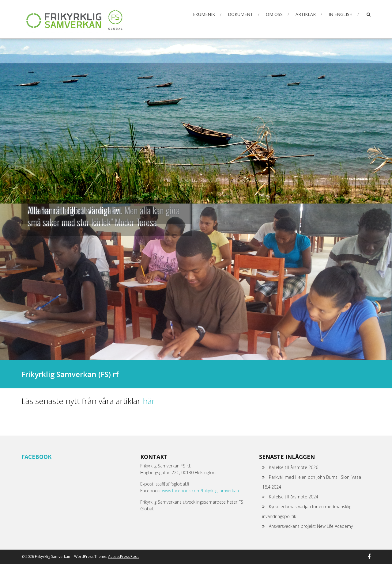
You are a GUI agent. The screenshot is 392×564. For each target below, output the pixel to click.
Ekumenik (204, 14)
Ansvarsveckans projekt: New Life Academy (311, 526)
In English (341, 14)
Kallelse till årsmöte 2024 (294, 497)
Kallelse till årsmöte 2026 (294, 467)
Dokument (240, 14)
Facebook (36, 457)
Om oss (274, 14)
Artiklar (306, 14)
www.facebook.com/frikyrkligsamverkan (200, 491)
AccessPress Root (123, 556)
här (149, 401)
